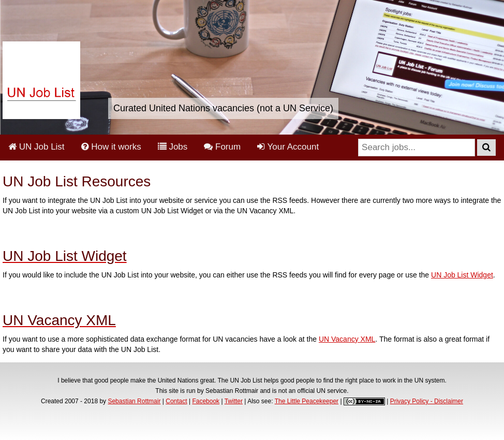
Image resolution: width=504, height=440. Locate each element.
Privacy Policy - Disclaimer (427, 401)
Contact (176, 401)
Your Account (288, 147)
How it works (111, 147)
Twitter (234, 401)
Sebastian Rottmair (134, 401)
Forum (222, 147)
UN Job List (36, 147)
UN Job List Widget (462, 275)
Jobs (173, 147)
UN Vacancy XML (347, 339)
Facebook (206, 401)
